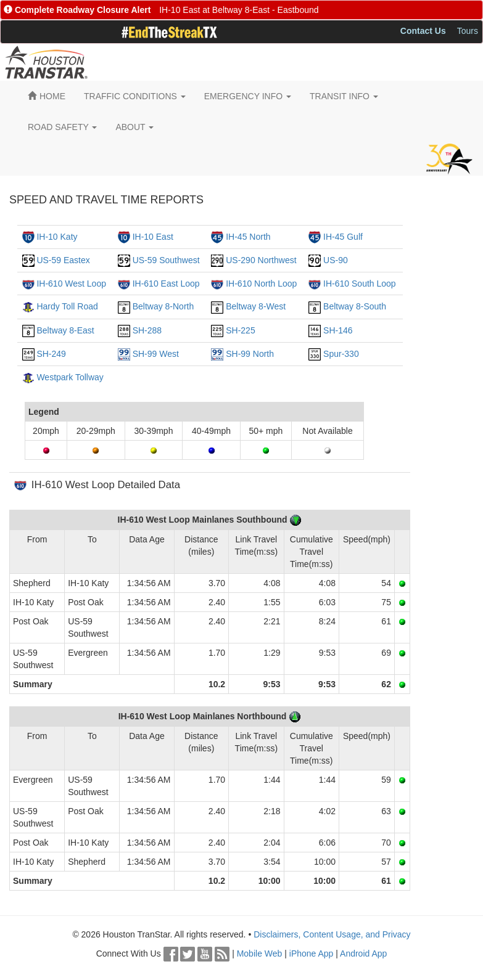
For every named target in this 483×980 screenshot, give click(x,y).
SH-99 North (250, 354)
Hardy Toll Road (67, 306)
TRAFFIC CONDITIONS (135, 96)
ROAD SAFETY (62, 127)
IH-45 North (248, 237)
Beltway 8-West (256, 306)
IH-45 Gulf (343, 237)
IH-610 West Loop (71, 284)
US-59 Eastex (63, 260)
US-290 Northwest (261, 260)
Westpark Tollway (70, 377)
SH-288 (147, 330)
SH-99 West (156, 354)
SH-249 (51, 354)
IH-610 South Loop (360, 284)
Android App (363, 953)
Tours (468, 31)
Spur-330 (341, 354)
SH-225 (240, 330)
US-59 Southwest (166, 260)
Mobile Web (260, 953)
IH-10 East (153, 237)
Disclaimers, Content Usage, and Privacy (332, 934)
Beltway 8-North (163, 306)
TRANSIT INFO (344, 96)
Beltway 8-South (355, 306)
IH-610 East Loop (166, 284)
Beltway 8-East (65, 330)
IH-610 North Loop (261, 284)
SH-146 (338, 330)
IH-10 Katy (57, 237)
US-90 (336, 260)
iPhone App (312, 953)
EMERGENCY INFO (248, 96)
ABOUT (134, 127)
